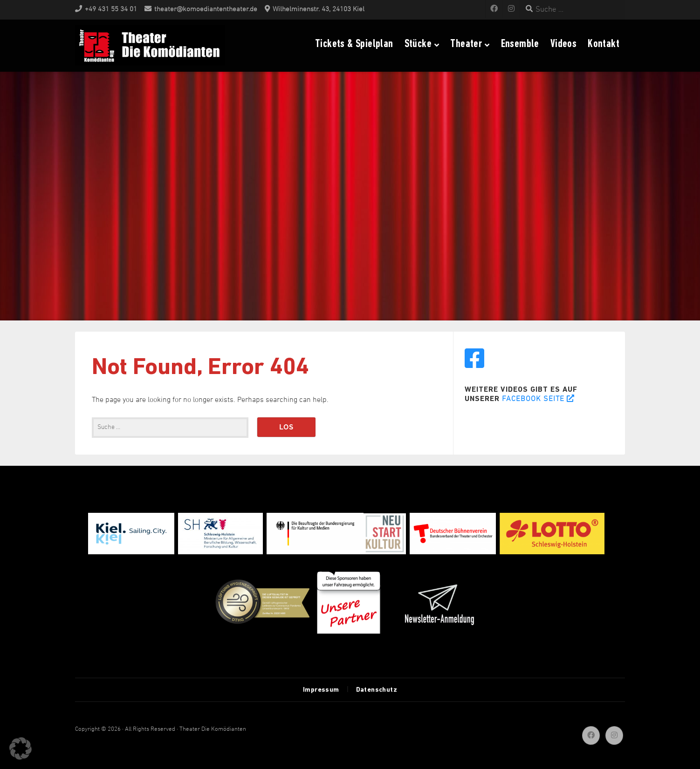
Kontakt (604, 44)
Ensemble (520, 44)
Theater (466, 44)
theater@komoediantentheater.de (206, 10)
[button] (21, 749)
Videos (563, 44)
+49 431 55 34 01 (111, 10)
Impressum (321, 690)
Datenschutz (377, 690)
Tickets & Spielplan (354, 44)
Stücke (418, 44)
